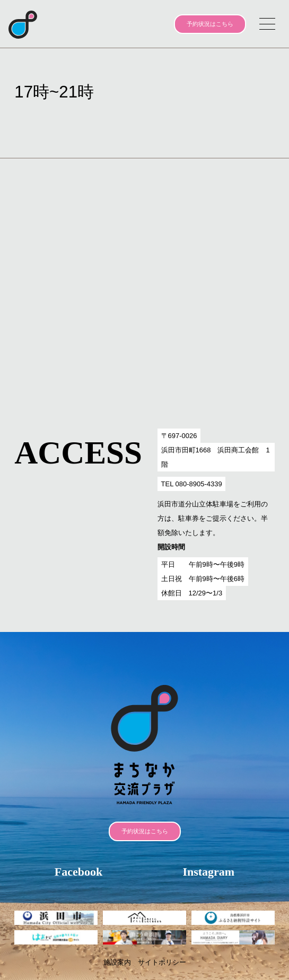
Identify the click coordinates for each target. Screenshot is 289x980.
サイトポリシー (162, 962)
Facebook (78, 872)
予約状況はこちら (210, 24)
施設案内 (117, 962)
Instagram (208, 872)
